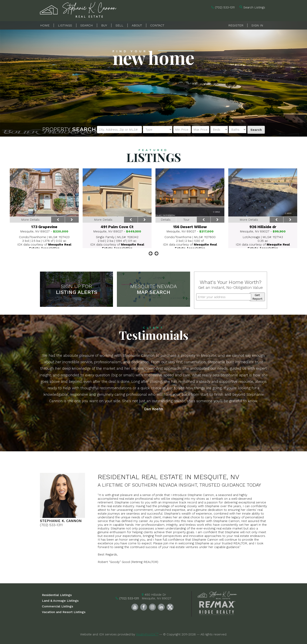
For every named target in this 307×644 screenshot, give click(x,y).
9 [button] (171, 436)
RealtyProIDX (147, 634)
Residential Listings (57, 595)
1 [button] (131, 436)
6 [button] (156, 436)
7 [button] (161, 436)
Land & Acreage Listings (60, 601)
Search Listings (254, 7)
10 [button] (177, 436)
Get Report (257, 297)
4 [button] (146, 436)
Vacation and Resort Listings (64, 612)
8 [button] (166, 436)
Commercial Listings (57, 606)
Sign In (257, 25)
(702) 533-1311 (225, 7)
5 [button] (151, 436)
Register (236, 25)
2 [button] (136, 436)
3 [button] (141, 436)
